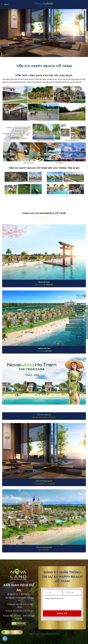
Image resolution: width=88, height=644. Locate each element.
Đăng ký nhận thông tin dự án (62, 602)
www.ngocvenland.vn (53, 634)
